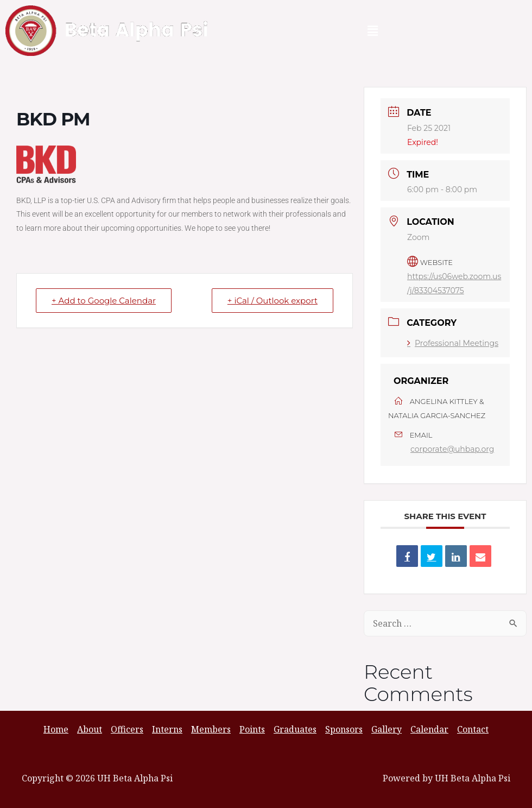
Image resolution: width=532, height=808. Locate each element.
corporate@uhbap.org (452, 449)
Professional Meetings (453, 343)
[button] (372, 30)
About (90, 729)
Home (56, 729)
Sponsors (344, 729)
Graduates (295, 729)
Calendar (429, 729)
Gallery (387, 729)
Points (252, 729)
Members (211, 729)
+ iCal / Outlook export (273, 301)
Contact (473, 729)
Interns (167, 729)
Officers (127, 729)
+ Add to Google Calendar (104, 301)
